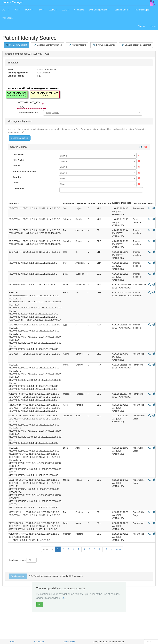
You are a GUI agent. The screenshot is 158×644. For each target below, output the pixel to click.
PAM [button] (17, 10)
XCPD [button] (53, 10)
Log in (153, 26)
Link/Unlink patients (104, 45)
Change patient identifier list (136, 45)
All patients (79, 10)
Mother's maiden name (24, 171)
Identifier (20, 189)
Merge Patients (77, 45)
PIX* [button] (41, 10)
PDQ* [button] (29, 10)
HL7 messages (142, 10)
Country (17, 177)
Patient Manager (13, 2)
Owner (16, 183)
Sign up (141, 26)
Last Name (18, 154)
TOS (63, 598)
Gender (16, 165)
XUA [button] (65, 10)
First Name (18, 160)
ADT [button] (6, 10)
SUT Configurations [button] (99, 10)
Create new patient (17, 45)
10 (106, 549)
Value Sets (8, 18)
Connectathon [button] (122, 10)
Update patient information (48, 45)
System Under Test (29, 113)
